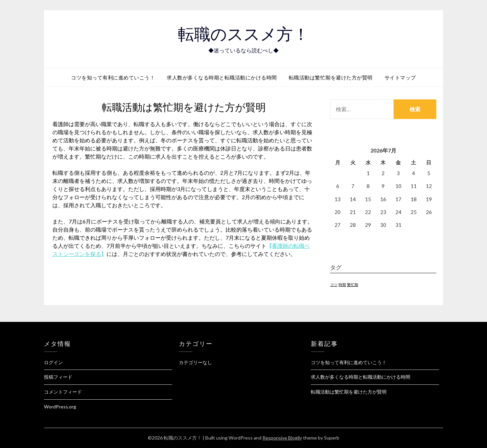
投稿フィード (58, 377)
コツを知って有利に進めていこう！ (113, 77)
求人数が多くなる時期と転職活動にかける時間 (222, 77)
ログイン (53, 362)
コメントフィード (63, 392)
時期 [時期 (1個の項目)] (342, 285)
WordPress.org (60, 407)
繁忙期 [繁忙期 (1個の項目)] (353, 285)
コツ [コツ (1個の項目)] (334, 285)
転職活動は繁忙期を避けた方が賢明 (331, 77)
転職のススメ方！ (243, 34)
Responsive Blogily (282, 438)
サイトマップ (400, 77)
